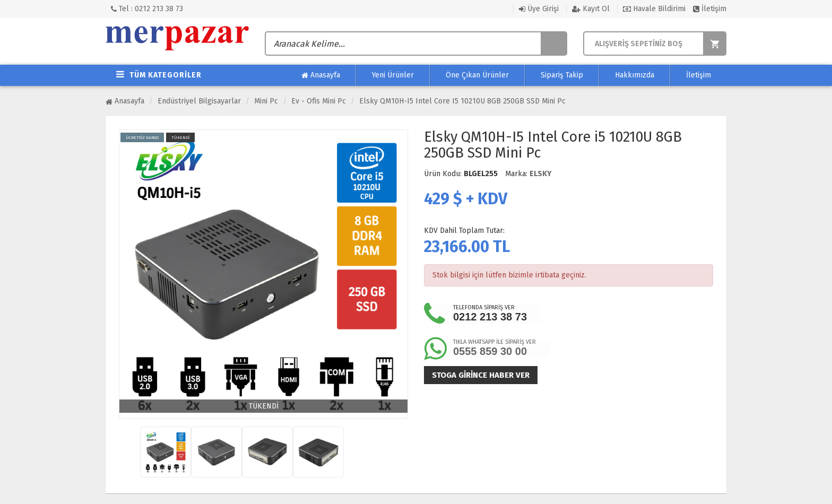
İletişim (710, 9)
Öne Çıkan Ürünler (477, 75)
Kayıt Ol (591, 9)
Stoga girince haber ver (481, 375)
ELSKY (540, 174)
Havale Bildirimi (654, 9)
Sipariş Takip (562, 75)
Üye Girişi (539, 9)
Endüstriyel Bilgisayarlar (199, 101)
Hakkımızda (635, 75)
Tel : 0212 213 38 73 (147, 9)
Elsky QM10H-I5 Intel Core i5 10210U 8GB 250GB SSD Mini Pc (462, 101)
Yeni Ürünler (393, 75)
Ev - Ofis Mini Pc (319, 101)
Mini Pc (266, 101)
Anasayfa (321, 75)
